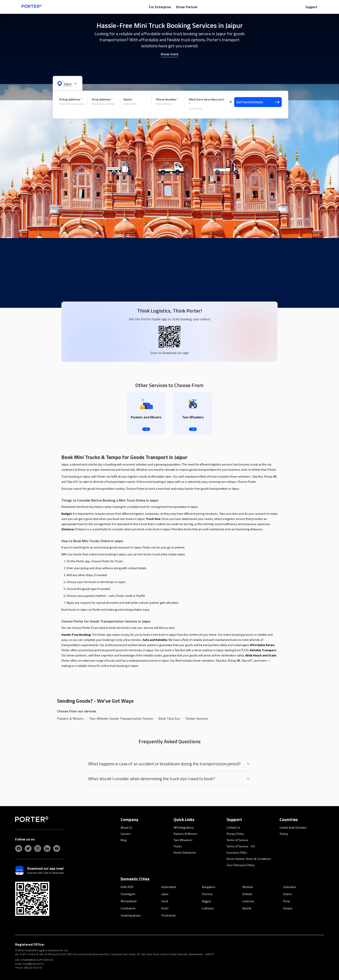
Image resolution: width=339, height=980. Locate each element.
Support (311, 7)
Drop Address (102, 99)
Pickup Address (71, 99)
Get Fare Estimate (258, 102)
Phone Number (167, 99)
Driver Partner (187, 7)
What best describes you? (207, 102)
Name (129, 99)
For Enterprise (160, 7)
